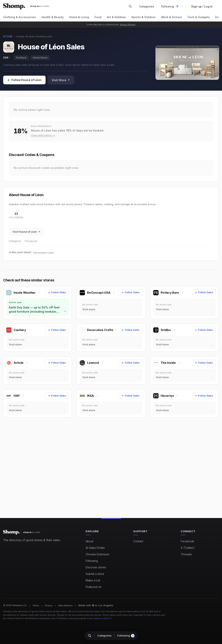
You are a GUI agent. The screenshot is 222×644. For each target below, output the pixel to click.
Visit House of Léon (26, 232)
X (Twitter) (188, 548)
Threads (186, 554)
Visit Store (61, 80)
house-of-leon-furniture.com (34, 36)
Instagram (15, 241)
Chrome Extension (97, 554)
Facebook (31, 241)
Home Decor (40, 58)
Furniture (21, 58)
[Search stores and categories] (130, 6)
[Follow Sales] (24, 80)
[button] (172, 6)
